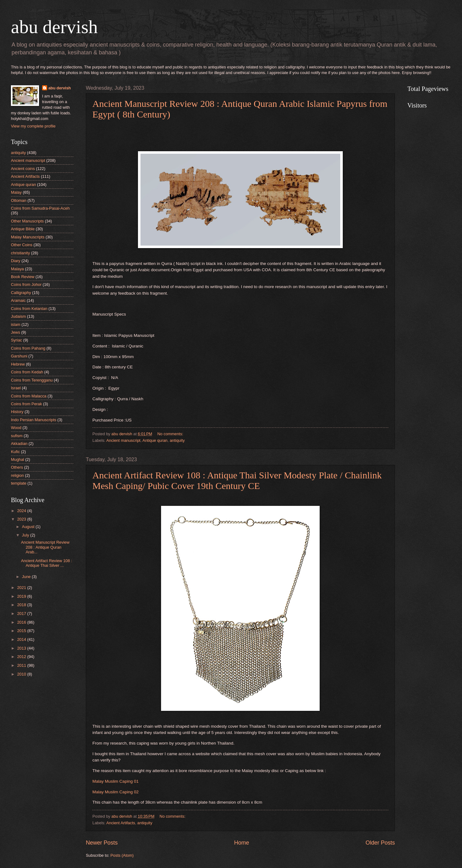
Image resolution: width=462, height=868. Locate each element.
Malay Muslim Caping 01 (115, 781)
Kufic (15, 452)
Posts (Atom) (122, 855)
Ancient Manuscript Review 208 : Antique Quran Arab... (45, 547)
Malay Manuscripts (28, 237)
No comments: (171, 434)
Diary (16, 261)
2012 (22, 657)
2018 (22, 605)
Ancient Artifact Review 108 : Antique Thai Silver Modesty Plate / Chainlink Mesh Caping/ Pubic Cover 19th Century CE (237, 480)
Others (17, 467)
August (29, 527)
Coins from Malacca (29, 396)
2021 (22, 588)
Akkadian (19, 444)
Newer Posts (102, 843)
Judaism (18, 316)
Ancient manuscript (123, 440)
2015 (22, 631)
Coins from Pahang (28, 348)
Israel (16, 388)
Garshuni (19, 356)
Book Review (23, 277)
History (17, 412)
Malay (16, 192)
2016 (22, 622)
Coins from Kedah (27, 372)
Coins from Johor (26, 284)
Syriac (17, 340)
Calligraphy (21, 293)
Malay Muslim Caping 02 (115, 792)
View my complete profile (33, 126)
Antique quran (155, 440)
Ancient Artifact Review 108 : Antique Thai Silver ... (47, 563)
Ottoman (19, 200)
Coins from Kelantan (29, 309)
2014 (22, 639)
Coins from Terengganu (32, 380)
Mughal (17, 459)
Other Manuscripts (27, 221)
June (27, 577)
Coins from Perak (26, 404)
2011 (22, 665)
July (26, 535)
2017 (22, 614)
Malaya (17, 269)
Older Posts (380, 843)
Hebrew (18, 364)
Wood (16, 428)
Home (242, 843)
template (19, 483)
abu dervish (54, 27)
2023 (22, 519)
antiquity (177, 440)
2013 (22, 648)
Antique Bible (23, 229)
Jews (15, 332)
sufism (17, 436)
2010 (22, 674)
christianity (20, 253)
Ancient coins (23, 169)
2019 (22, 596)
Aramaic (18, 300)
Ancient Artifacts (120, 823)
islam (16, 324)
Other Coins (22, 245)
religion (17, 475)
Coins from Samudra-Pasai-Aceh (40, 208)
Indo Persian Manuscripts (34, 420)
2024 (22, 511)
